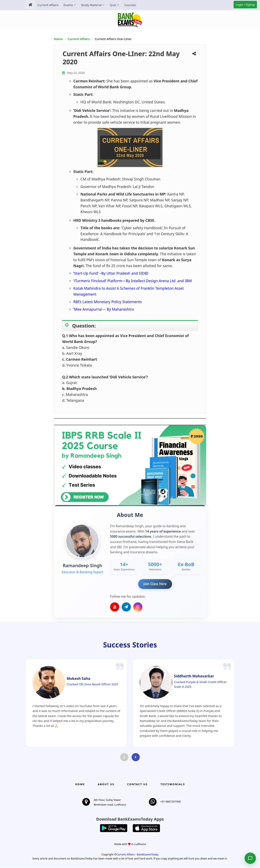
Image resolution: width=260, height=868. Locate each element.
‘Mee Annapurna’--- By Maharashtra (104, 309)
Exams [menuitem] (68, 5)
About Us (106, 785)
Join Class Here (155, 584)
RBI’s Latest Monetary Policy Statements (108, 302)
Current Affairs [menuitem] (48, 5)
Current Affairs (79, 39)
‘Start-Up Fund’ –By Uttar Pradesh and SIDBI (111, 273)
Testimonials (173, 785)
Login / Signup (245, 5)
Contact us (137, 785)
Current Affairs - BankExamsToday (137, 855)
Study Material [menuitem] (91, 5)
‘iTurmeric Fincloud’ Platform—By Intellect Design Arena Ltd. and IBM (133, 281)
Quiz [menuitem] (113, 5)
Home (58, 39)
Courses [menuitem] (130, 5)
